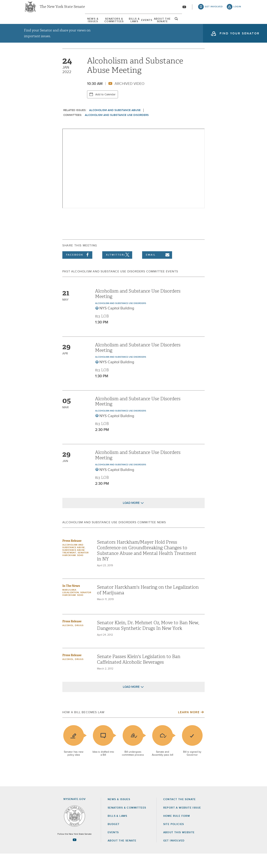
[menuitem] (35, 24)
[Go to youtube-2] (184, 10)
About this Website (179, 847)
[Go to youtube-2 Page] (75, 854)
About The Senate (207, 24)
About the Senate (122, 855)
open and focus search (237, 25)
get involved (214, 9)
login (237, 9)
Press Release (72, 555)
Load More (131, 517)
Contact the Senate (180, 814)
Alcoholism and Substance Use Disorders (117, 129)
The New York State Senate (62, 9)
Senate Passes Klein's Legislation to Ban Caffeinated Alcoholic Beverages (139, 674)
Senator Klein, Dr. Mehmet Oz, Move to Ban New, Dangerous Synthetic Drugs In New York (148, 640)
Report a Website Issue (182, 822)
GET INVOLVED (174, 855)
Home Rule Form (177, 830)
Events (168, 24)
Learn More (189, 726)
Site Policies (174, 838)
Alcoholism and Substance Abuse (115, 124)
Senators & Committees (85, 24)
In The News (71, 600)
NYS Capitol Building (117, 322)
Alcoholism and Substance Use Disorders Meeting (138, 308)
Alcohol (68, 640)
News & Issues (35, 24)
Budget (114, 838)
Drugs (79, 640)
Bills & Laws (133, 24)
